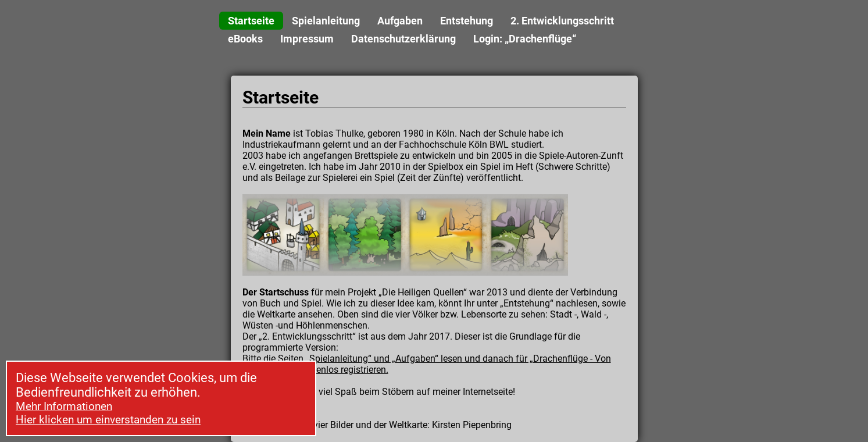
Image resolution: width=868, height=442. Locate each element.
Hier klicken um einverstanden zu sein (108, 420)
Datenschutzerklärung (403, 39)
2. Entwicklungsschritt (562, 21)
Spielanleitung (326, 21)
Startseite (251, 21)
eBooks (245, 39)
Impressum (307, 39)
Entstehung (467, 21)
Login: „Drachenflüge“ (525, 39)
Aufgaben (400, 21)
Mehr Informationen (64, 406)
